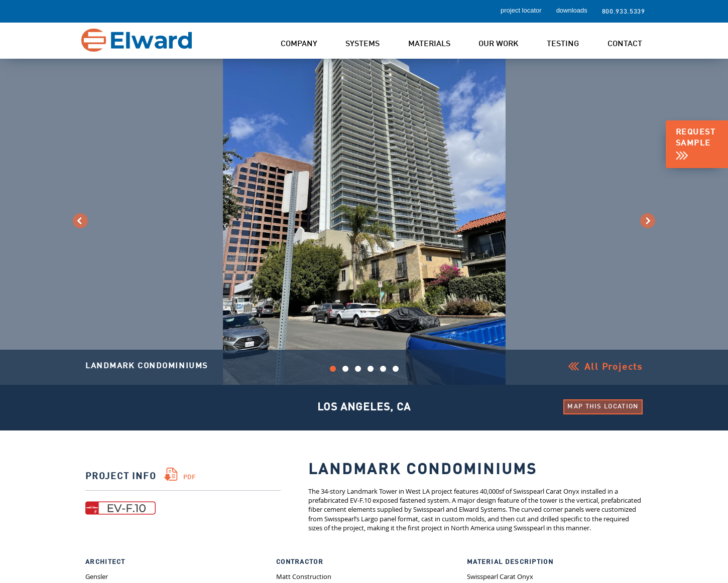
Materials (429, 44)
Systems (362, 44)
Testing (563, 44)
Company (299, 44)
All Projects (614, 367)
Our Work (499, 44)
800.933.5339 (624, 12)
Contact (625, 44)
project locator (521, 10)
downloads (572, 10)
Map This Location (603, 407)
